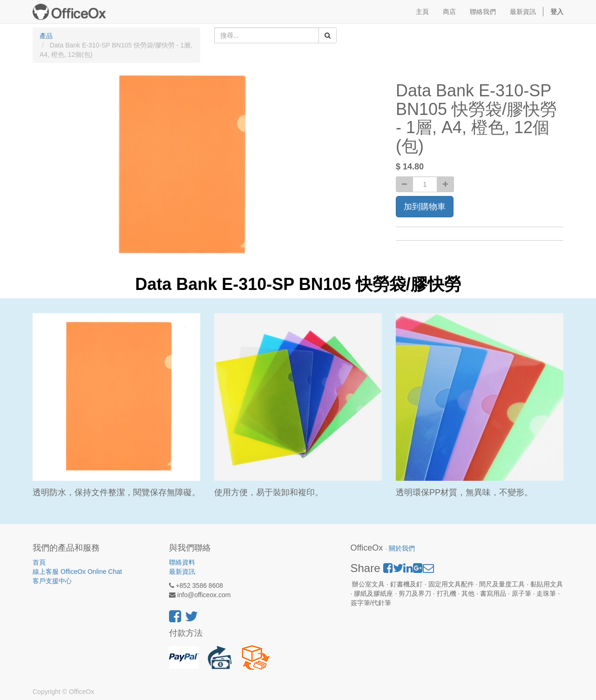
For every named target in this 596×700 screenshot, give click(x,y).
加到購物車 (425, 207)
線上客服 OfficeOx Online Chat (77, 572)
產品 (46, 36)
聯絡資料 (182, 562)
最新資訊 (182, 572)
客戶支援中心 (52, 581)
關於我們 (402, 549)
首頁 (39, 562)
